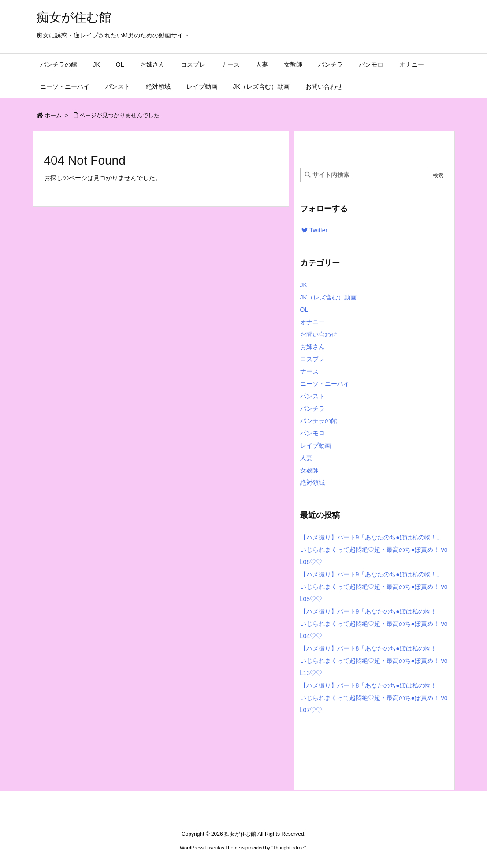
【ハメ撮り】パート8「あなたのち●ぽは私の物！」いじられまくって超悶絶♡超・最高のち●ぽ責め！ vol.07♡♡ (374, 698)
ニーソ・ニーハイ (325, 384)
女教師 (309, 470)
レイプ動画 (316, 445)
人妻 (306, 458)
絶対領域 (312, 483)
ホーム (53, 115)
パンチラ (312, 408)
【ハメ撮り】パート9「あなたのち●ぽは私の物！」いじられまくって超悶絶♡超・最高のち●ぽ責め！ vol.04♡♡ (374, 624)
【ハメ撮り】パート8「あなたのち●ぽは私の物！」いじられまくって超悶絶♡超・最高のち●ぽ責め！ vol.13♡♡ (374, 661)
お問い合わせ (319, 334)
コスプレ (312, 359)
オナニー (312, 322)
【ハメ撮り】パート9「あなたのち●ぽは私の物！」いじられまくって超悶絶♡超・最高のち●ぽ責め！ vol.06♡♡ (374, 550)
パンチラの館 (319, 421)
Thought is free (288, 848)
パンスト (312, 396)
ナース (309, 371)
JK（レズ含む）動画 (328, 297)
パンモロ (312, 433)
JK (304, 285)
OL (304, 310)
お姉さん (312, 347)
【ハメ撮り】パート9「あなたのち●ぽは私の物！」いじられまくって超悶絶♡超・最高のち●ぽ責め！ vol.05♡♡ (374, 587)
